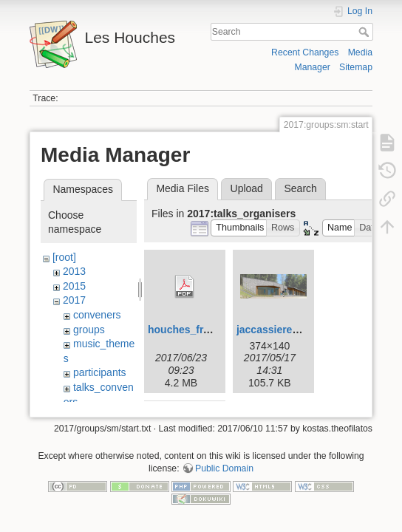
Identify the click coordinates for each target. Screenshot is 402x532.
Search (365, 32)
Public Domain (224, 471)
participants (100, 372)
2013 (74, 271)
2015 (74, 286)
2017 (74, 300)
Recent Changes (305, 52)
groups (89, 330)
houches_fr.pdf (185, 330)
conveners (97, 315)
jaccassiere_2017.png (290, 330)
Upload (247, 188)
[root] (64, 257)
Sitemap (356, 67)
